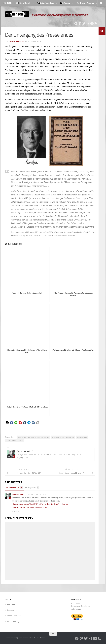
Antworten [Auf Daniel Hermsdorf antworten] (16, 511)
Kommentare (15, 487)
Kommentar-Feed (14, 615)
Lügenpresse (70, 437)
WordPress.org (13, 621)
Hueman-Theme (39, 638)
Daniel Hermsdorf (16, 41)
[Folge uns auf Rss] (96, 23)
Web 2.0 (21, 441)
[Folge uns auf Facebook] (76, 23)
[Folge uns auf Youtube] (92, 23)
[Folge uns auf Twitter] (84, 23)
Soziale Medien (11, 441)
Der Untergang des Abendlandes (39, 437)
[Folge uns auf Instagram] (88, 23)
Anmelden (11, 604)
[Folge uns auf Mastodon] (80, 23)
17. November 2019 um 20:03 (36, 494)
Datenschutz (76, 609)
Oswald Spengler (82, 437)
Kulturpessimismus (58, 437)
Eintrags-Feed (13, 610)
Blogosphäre (22, 437)
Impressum (76, 603)
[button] (7, 423)
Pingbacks (34, 487)
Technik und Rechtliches (80, 606)
